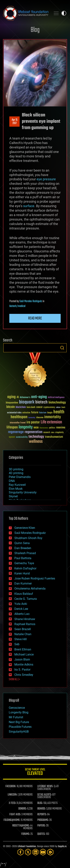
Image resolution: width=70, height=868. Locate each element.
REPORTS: (42, 815)
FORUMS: (26, 834)
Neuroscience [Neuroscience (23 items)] (44, 428)
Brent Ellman (23, 649)
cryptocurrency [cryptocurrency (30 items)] (49, 407)
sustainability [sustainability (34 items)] (22, 437)
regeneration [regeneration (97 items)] (34, 432)
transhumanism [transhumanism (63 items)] (54, 437)
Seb (17, 644)
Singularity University (23, 492)
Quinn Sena (22, 543)
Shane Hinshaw (25, 619)
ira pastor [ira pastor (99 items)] (33, 422)
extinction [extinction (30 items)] (26, 413)
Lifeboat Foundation (27, 846)
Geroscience (17, 708)
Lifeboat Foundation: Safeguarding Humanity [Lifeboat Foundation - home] (26, 13)
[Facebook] (21, 852)
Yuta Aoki (21, 604)
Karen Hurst (22, 573)
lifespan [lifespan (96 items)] (12, 427)
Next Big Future (19, 722)
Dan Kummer (23, 583)
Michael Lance (24, 654)
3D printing (16, 469)
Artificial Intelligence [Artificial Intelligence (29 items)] (56, 398)
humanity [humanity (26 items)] (32, 418)
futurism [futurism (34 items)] (43, 413)
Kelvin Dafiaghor (25, 568)
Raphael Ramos (25, 624)
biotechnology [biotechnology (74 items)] (57, 403)
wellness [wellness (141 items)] (36, 442)
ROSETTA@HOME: (21, 826)
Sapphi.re (62, 846)
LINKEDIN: (12, 795)
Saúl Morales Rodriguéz (31, 301)
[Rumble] (50, 852)
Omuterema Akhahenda (30, 589)
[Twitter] (28, 852)
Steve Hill (21, 639)
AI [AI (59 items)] (18, 397)
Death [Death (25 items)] (63, 407)
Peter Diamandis (20, 477)
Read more (35, 318)
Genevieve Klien (25, 528)
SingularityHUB (19, 732)
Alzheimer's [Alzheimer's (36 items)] (25, 398)
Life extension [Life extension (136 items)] (51, 422)
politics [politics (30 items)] (52, 428)
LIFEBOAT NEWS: (45, 786)
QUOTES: (41, 834)
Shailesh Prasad (25, 553)
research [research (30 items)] (47, 433)
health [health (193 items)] (59, 412)
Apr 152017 (15, 122)
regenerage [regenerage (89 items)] (16, 432)
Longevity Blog (19, 712)
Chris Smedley (24, 675)
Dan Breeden (23, 548)
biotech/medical (17, 306)
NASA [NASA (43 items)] (36, 428)
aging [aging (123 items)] (11, 397)
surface (29, 206)
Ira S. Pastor (22, 670)
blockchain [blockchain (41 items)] (21, 407)
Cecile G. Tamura (26, 599)
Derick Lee (21, 609)
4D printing (16, 473)
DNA (12, 481)
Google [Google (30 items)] (50, 413)
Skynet (13, 496)
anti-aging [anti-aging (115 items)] (39, 397)
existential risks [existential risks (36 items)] (14, 413)
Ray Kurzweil (17, 485)
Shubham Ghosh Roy (28, 538)
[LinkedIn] (35, 852)
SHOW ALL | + (14, 679)
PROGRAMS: (43, 820)
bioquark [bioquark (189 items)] (27, 402)
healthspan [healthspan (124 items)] (19, 417)
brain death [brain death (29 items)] (31, 407)
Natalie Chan (23, 634)
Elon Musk (16, 489)
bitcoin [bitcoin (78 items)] (11, 407)
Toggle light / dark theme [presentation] (64, 13)
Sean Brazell (23, 629)
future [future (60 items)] (35, 412)
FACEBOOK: (11, 786)
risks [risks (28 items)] (53, 433)
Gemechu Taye (24, 563)
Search (62, 348)
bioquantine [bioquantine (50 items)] (12, 403)
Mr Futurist (16, 717)
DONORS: (22, 809)
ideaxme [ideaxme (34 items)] (40, 418)
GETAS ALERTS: (45, 795)
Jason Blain (22, 659)
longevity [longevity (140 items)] (26, 427)
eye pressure (46, 179)
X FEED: (12, 803)
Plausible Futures (20, 727)
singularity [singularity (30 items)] (59, 433)
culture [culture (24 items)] (58, 407)
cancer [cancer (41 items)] (39, 407)
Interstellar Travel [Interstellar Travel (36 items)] (18, 423)
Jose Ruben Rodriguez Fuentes (35, 578)
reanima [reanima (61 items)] (61, 428)
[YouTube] (43, 852)
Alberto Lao (22, 614)
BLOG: (40, 803)
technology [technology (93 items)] (36, 437)
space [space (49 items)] (12, 437)
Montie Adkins (24, 665)
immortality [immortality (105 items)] (53, 417)
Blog (35, 30)
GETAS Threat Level (35, 772)
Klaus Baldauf (24, 594)
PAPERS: (41, 826)
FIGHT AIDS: (15, 815)
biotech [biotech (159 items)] (41, 402)
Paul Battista (23, 558)
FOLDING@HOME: (12, 820)
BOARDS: (42, 809)
